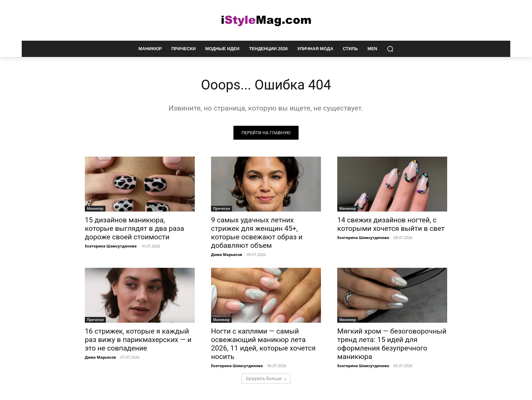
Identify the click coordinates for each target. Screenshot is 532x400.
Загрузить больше (266, 378)
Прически (222, 208)
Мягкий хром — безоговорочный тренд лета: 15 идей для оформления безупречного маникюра (392, 344)
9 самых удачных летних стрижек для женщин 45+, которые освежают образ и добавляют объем (257, 233)
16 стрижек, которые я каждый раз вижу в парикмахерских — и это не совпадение (138, 340)
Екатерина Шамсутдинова (111, 246)
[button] (390, 49)
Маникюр (95, 208)
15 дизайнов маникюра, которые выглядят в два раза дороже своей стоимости (135, 228)
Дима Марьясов (227, 254)
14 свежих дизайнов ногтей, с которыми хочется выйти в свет (391, 224)
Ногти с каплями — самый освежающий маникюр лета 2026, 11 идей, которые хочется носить (263, 344)
